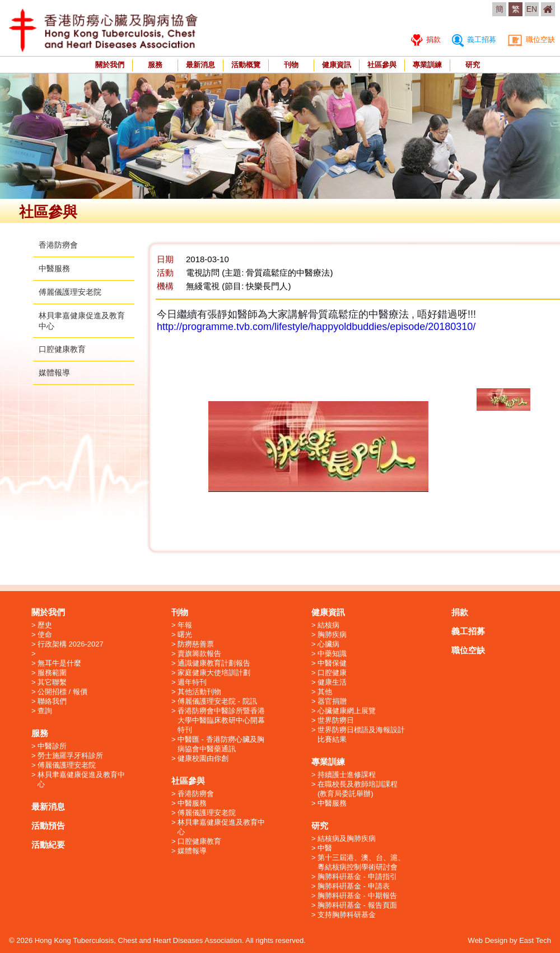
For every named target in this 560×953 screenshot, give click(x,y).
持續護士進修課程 (347, 775)
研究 (473, 65)
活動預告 (48, 826)
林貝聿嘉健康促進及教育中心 (81, 779)
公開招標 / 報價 (62, 692)
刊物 (291, 65)
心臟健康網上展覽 (347, 711)
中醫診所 (52, 746)
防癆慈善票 (196, 644)
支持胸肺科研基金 (347, 915)
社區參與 (382, 65)
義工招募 (474, 39)
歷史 (45, 625)
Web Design (488, 940)
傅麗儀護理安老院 (70, 292)
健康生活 (332, 682)
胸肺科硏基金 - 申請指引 (357, 877)
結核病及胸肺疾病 (347, 838)
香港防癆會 (58, 245)
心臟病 (328, 644)
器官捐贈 (332, 701)
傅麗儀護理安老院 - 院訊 (217, 701)
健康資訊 (337, 65)
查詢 (45, 711)
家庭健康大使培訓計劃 (214, 673)
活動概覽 (246, 65)
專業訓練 (427, 65)
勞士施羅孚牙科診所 (70, 756)
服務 (155, 65)
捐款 (426, 39)
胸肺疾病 (332, 634)
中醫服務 (54, 268)
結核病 (328, 625)
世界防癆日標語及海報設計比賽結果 (361, 734)
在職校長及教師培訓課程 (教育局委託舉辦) (358, 789)
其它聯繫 (52, 682)
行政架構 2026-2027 (71, 644)
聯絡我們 (52, 701)
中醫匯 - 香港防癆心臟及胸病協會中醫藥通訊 (221, 744)
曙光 (185, 634)
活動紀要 (48, 845)
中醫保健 (332, 663)
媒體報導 (54, 373)
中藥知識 (332, 654)
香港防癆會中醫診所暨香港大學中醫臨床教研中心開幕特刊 (221, 720)
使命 (45, 634)
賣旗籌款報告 (199, 654)
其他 (325, 692)
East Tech (535, 940)
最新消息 (200, 65)
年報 (185, 625)
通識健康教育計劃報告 (214, 663)
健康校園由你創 (203, 758)
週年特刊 (192, 682)
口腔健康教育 (62, 349)
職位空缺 (531, 39)
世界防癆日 (336, 720)
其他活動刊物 (199, 692)
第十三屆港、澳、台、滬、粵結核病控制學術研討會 (361, 862)
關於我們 (110, 65)
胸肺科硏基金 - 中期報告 (357, 896)
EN (532, 9)
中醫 (325, 848)
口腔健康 (332, 673)
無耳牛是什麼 (59, 663)
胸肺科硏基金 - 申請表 (354, 886)
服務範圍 (52, 673)
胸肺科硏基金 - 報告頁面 (357, 905)
